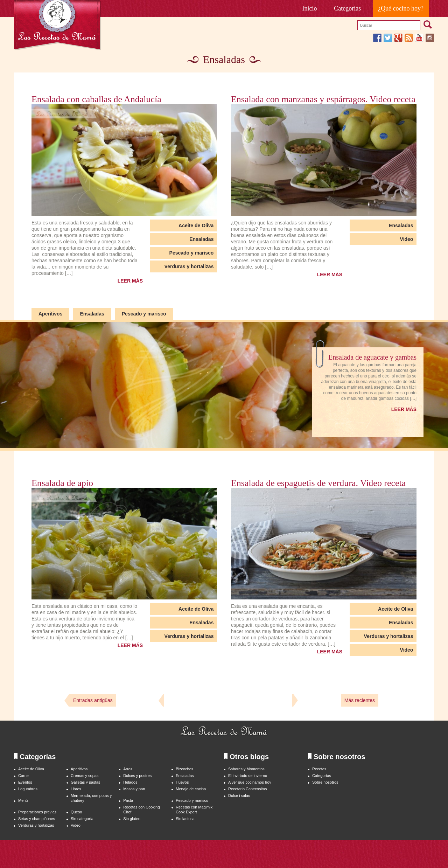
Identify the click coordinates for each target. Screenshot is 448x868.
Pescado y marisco (192, 253)
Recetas (319, 769)
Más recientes (360, 700)
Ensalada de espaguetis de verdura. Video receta (318, 483)
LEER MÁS (130, 281)
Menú (23, 800)
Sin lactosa (185, 819)
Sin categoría (82, 819)
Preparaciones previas (37, 812)
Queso (76, 812)
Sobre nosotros (325, 782)
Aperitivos (50, 314)
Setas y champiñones (37, 819)
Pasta (128, 800)
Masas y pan (134, 789)
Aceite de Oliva (196, 225)
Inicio (310, 8)
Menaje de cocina (191, 789)
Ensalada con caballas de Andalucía (96, 99)
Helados (130, 782)
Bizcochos (184, 769)
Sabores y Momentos (246, 769)
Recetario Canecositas (248, 789)
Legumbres (28, 789)
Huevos (182, 782)
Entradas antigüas (93, 700)
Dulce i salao (239, 796)
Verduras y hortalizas (189, 266)
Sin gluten (132, 819)
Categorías (347, 8)
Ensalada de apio (62, 483)
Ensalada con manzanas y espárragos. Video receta (323, 99)
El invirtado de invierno (248, 776)
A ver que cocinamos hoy (250, 782)
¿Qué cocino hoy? (401, 8)
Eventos (25, 782)
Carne (23, 776)
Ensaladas (201, 239)
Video (407, 239)
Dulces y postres (137, 776)
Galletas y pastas (85, 782)
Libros (76, 789)
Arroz (128, 769)
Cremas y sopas (85, 776)
